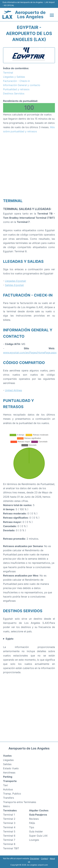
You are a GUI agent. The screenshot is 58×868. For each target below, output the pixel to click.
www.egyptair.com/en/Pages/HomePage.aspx (30, 353)
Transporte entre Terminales (20, 802)
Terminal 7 (9, 840)
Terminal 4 (9, 827)
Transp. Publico (12, 794)
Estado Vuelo (11, 768)
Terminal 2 (9, 819)
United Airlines (13, 390)
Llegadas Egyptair (16, 281)
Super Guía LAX (38, 836)
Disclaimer (35, 858)
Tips (32, 827)
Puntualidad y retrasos (16, 89)
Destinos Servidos (14, 93)
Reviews (34, 819)
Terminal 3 (9, 823)
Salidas (7, 764)
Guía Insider (36, 831)
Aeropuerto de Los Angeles (30, 15)
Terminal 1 (9, 815)
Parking (8, 777)
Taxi (5, 785)
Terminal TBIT (11, 848)
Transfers (9, 798)
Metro (7, 806)
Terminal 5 (9, 831)
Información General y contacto (22, 85)
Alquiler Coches (39, 810)
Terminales (10, 810)
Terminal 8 (9, 844)
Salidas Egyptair (14, 285)
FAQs (32, 823)
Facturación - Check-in (16, 81)
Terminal (8, 73)
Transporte (10, 781)
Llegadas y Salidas (14, 77)
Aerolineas (9, 773)
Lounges (34, 840)
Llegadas (8, 760)
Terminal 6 (9, 836)
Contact (44, 858)
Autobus (8, 789)
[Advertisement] (29, 166)
